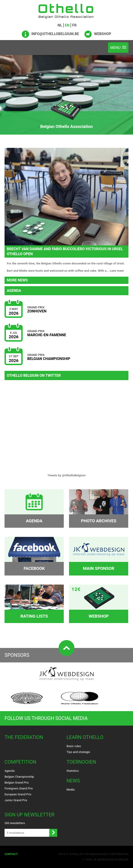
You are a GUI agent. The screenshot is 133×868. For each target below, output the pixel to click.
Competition (20, 762)
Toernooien (81, 762)
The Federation (24, 737)
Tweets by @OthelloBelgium (67, 475)
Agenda (10, 771)
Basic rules (74, 746)
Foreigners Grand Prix (19, 788)
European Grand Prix (18, 794)
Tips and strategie (78, 752)
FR (74, 25)
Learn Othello (85, 737)
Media (71, 790)
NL (60, 25)
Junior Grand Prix (16, 800)
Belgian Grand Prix (17, 783)
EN (67, 25)
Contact (11, 854)
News (73, 781)
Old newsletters (15, 823)
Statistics (73, 771)
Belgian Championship (19, 777)
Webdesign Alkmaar (113, 860)
